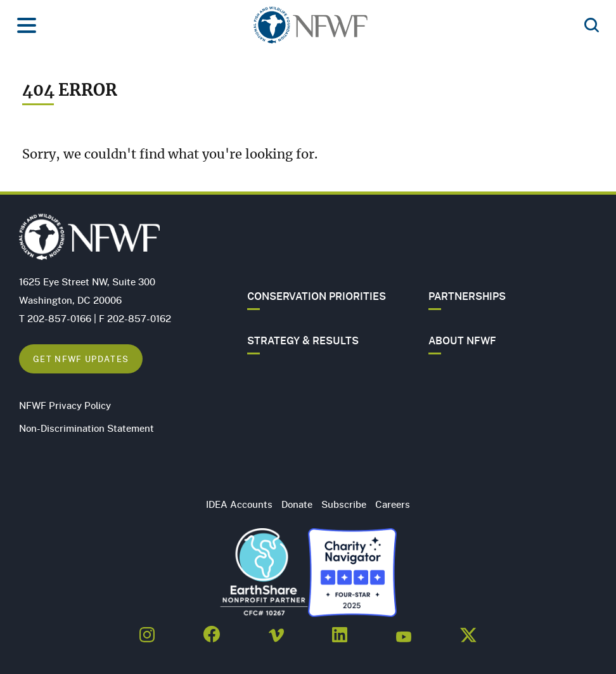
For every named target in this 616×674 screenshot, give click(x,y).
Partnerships (467, 296)
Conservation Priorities (317, 296)
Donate (297, 504)
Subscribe (344, 504)
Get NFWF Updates (81, 359)
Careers (393, 504)
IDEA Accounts (239, 504)
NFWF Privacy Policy (65, 405)
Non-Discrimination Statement (87, 428)
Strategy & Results (303, 340)
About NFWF (462, 340)
